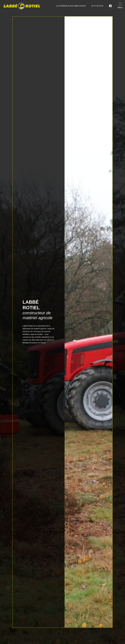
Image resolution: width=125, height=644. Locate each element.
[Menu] (120, 4)
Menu (120, 8)
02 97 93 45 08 (97, 6)
